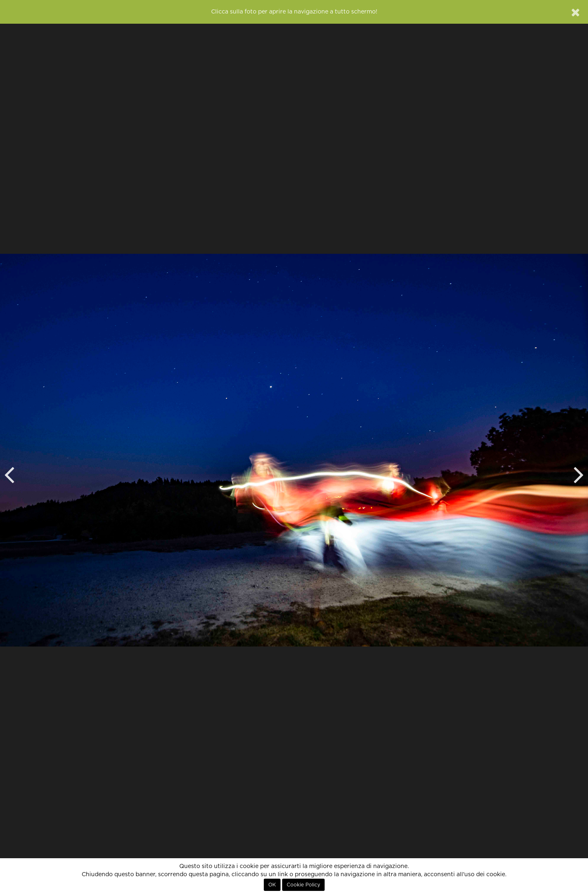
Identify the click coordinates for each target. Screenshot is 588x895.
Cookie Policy (303, 885)
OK (272, 885)
